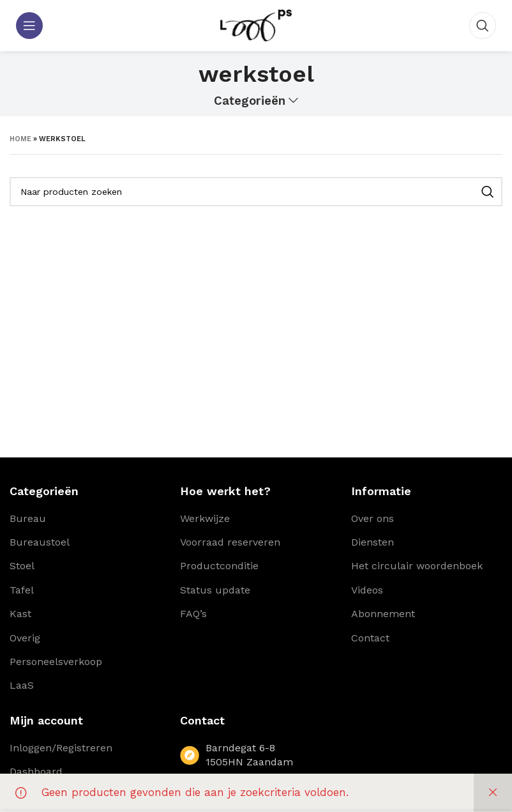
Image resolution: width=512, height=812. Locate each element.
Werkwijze (205, 518)
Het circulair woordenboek (417, 566)
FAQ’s (193, 614)
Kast (20, 614)
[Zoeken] (483, 26)
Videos (367, 590)
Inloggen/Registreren (61, 748)
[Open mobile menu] (29, 26)
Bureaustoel (40, 542)
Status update (215, 590)
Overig (25, 638)
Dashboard (36, 771)
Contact (370, 638)
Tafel (22, 590)
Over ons (373, 518)
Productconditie (219, 566)
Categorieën (250, 101)
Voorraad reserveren (230, 542)
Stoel (22, 566)
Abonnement (383, 614)
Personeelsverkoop (56, 662)
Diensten (373, 542)
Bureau (28, 518)
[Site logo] (256, 24)
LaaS (22, 685)
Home (20, 139)
